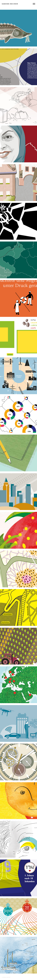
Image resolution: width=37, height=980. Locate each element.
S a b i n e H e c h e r (10, 4)
